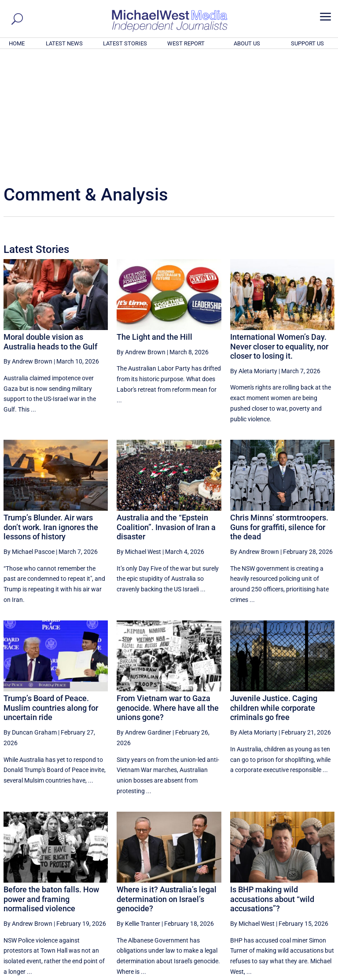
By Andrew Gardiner (144, 612)
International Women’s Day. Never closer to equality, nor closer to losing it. (279, 226)
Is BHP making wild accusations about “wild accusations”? (272, 779)
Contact (294, 974)
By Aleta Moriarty (254, 251)
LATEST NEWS (64, 43)
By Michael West (139, 432)
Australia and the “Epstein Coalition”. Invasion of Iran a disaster (166, 407)
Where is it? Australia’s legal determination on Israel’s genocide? (167, 779)
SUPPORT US (307, 43)
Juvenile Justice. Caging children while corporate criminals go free (274, 588)
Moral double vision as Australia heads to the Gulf (50, 222)
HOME (17, 43)
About (272, 974)
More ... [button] (310, 891)
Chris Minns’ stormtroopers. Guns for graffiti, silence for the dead (279, 407)
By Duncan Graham (30, 612)
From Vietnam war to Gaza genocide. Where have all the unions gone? (168, 588)
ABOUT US (247, 43)
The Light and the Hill (154, 217)
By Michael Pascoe (29, 432)
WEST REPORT (186, 43)
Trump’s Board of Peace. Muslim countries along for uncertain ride (51, 588)
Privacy (319, 974)
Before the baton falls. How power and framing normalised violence (51, 779)
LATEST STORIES (125, 43)
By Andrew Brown (28, 241)
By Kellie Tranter (138, 804)
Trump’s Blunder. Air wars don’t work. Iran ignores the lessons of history (51, 407)
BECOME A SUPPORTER (295, 924)
